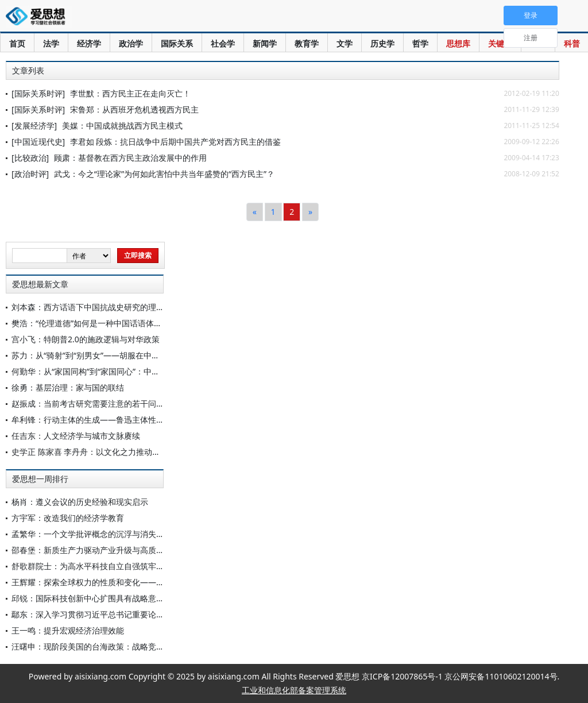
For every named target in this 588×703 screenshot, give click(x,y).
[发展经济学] (34, 125)
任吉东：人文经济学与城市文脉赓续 (76, 436)
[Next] (310, 212)
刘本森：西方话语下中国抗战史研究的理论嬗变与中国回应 (116, 307)
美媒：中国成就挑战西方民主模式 (122, 125)
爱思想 (39, 17)
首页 (17, 43)
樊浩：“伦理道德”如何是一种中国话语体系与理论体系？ (111, 323)
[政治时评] (30, 174)
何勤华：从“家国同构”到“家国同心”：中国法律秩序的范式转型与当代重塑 (142, 371)
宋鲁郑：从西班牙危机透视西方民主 (134, 109)
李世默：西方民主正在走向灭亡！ (130, 93)
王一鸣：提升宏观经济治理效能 (68, 630)
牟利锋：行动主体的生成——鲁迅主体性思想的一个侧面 (112, 420)
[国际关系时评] (38, 93)
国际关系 (177, 43)
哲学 (420, 43)
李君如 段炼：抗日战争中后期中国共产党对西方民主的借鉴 (176, 142)
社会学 (223, 43)
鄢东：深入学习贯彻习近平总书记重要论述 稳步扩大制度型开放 (125, 614)
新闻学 (265, 43)
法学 (51, 43)
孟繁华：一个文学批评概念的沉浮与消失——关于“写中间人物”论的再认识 (143, 534)
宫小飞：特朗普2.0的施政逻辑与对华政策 (86, 339)
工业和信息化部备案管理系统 (294, 690)
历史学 (382, 43)
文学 (345, 43)
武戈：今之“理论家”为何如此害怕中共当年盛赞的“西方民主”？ (164, 174)
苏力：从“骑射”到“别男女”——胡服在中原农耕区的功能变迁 (118, 355)
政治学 (131, 43)
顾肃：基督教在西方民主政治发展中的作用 (130, 158)
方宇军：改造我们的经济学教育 (68, 518)
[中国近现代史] (38, 142)
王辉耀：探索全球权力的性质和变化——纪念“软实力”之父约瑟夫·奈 (132, 582)
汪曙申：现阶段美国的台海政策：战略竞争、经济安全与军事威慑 (128, 646)
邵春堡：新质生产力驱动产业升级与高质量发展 (96, 550)
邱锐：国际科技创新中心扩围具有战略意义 (88, 598)
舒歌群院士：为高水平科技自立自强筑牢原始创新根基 (108, 566)
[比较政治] (30, 158)
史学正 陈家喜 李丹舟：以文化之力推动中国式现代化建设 (114, 452)
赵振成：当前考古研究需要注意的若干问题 (88, 403)
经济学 (89, 43)
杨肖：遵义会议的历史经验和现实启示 (80, 502)
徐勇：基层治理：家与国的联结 (68, 387)
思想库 (458, 43)
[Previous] (255, 212)
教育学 (307, 43)
